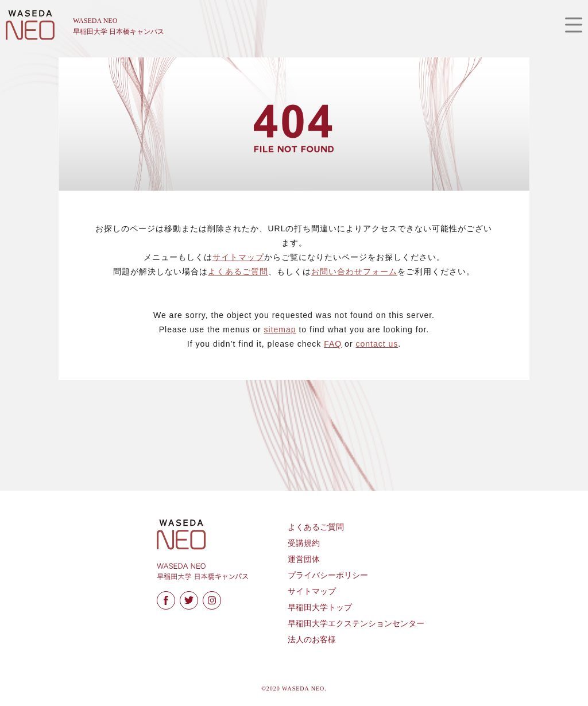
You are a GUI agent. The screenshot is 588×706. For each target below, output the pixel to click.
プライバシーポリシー (328, 575)
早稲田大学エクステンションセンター (356, 624)
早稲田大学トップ (320, 608)
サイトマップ (238, 257)
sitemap (280, 329)
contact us (377, 344)
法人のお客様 (312, 640)
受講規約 (304, 543)
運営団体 (304, 559)
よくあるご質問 (238, 271)
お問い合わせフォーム (354, 271)
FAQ (333, 344)
